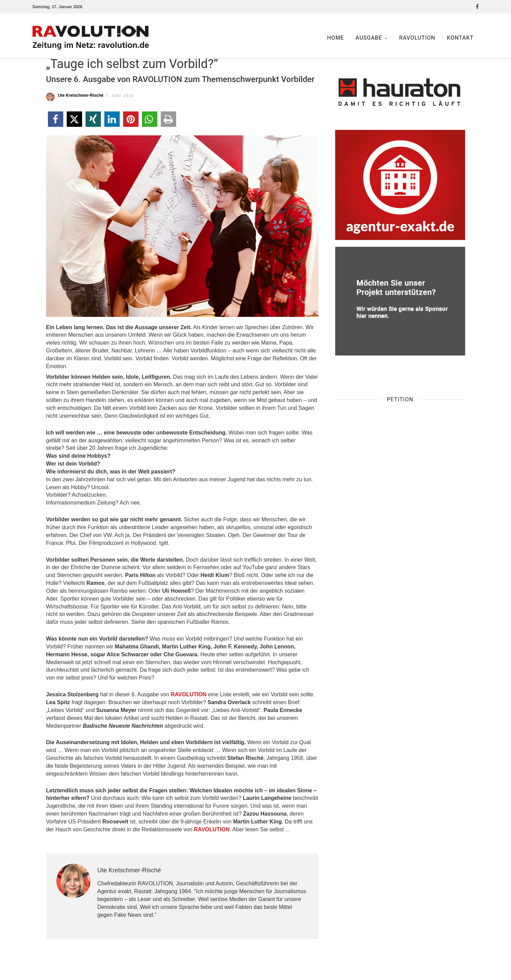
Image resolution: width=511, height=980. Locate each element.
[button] (56, 119)
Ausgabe (369, 38)
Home (335, 38)
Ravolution (417, 38)
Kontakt (460, 38)
